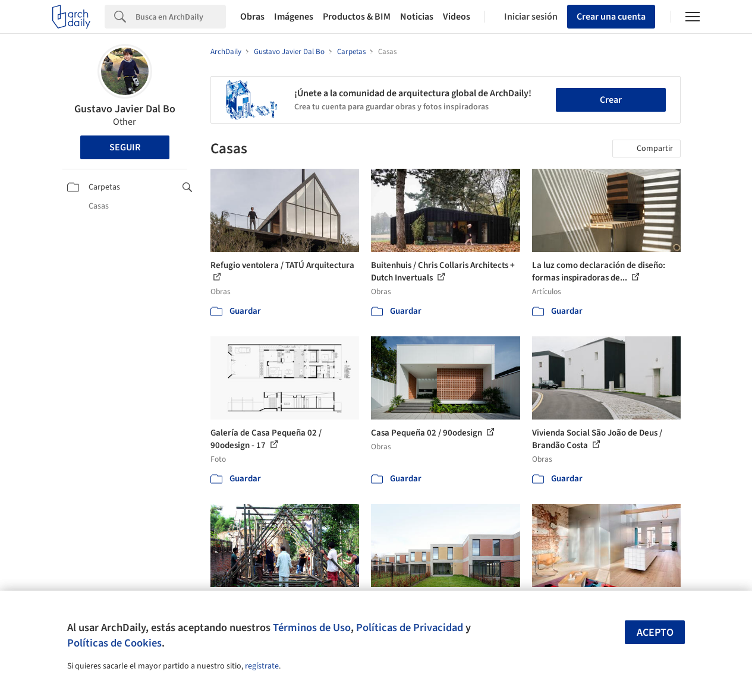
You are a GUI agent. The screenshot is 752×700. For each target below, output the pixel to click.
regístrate (262, 666)
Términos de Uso (312, 628)
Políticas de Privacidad (410, 628)
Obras (252, 17)
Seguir (125, 147)
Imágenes (294, 17)
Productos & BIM (357, 17)
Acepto (655, 633)
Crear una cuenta (611, 17)
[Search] (181, 17)
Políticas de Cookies (114, 643)
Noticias (417, 17)
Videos (457, 17)
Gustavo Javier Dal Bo (125, 109)
